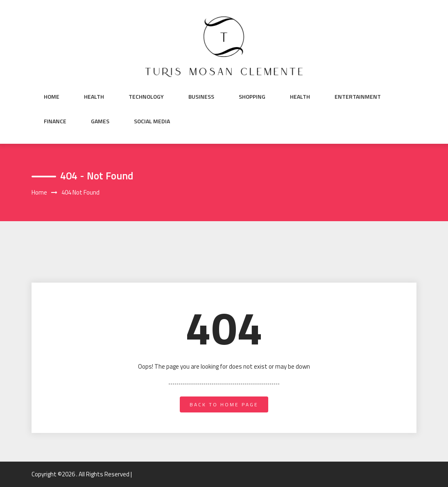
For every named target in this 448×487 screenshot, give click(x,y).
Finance (55, 121)
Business (201, 97)
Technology (146, 97)
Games (100, 121)
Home (52, 97)
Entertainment (358, 97)
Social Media (152, 121)
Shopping (252, 97)
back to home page (224, 404)
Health (94, 97)
